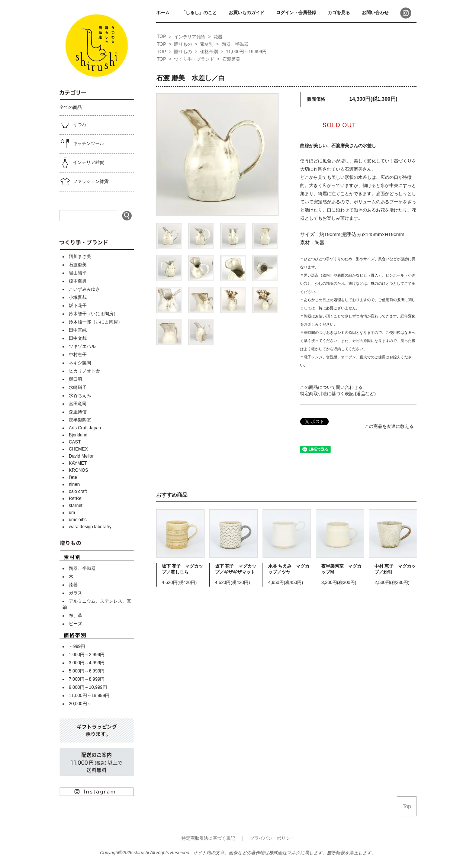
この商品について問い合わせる (331, 387)
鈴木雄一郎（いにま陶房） (96, 322)
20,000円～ (80, 704)
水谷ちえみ (80, 396)
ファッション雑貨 (84, 182)
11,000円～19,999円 (89, 696)
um (72, 513)
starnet (76, 506)
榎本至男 (78, 281)
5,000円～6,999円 (87, 671)
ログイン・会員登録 (296, 13)
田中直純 (78, 330)
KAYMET (78, 463)
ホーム (163, 13)
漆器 (73, 585)
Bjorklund (78, 435)
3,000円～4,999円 (87, 663)
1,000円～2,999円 (87, 655)
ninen (74, 484)
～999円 (77, 646)
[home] (161, 37)
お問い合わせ (375, 13)
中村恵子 (78, 355)
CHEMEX (78, 449)
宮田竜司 (78, 404)
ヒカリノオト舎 (84, 371)
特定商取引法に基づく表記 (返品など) (338, 394)
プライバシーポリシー (272, 838)
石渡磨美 (78, 265)
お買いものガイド (247, 13)
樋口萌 (75, 379)
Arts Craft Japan (85, 428)
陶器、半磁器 (82, 568)
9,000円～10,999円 (88, 687)
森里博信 (78, 412)
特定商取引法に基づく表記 (208, 838)
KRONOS (78, 470)
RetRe (75, 498)
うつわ (73, 125)
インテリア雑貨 (82, 163)
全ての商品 (71, 107)
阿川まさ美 (80, 256)
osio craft (78, 491)
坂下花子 (78, 306)
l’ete (73, 477)
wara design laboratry (90, 527)
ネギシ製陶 (80, 363)
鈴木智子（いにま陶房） (93, 314)
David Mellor (81, 456)
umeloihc (78, 520)
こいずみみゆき (84, 289)
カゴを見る (339, 13)
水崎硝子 (78, 387)
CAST (75, 442)
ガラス (75, 593)
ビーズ (75, 624)
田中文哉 (78, 338)
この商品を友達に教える (389, 426)
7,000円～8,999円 (87, 679)
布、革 (75, 616)
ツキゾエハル (82, 346)
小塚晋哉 (78, 297)
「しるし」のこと (199, 13)
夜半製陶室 (80, 420)
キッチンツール (82, 144)
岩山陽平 (78, 273)
